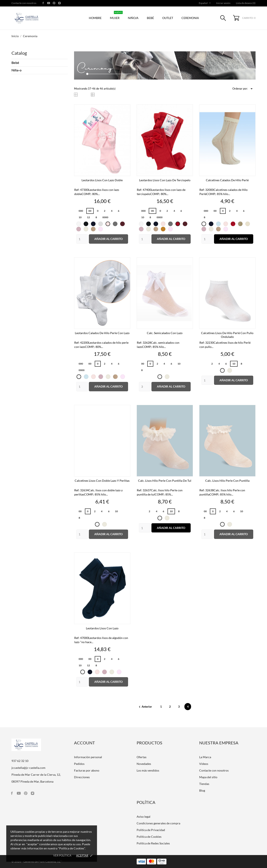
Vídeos (204, 764)
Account (84, 743)
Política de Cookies (149, 837)
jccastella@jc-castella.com (28, 768)
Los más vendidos (148, 770)
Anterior (145, 707)
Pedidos (79, 764)
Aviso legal (144, 817)
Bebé (150, 18)
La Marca (205, 757)
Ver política (62, 855)
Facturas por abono (87, 770)
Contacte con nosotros (24, 3)
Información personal (88, 757)
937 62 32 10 (20, 761)
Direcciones (82, 777)
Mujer (116, 16)
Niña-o (16, 70)
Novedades (144, 764)
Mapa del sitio (208, 777)
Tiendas (204, 784)
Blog (202, 790)
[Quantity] (82, 239)
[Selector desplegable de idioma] (205, 3)
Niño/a (133, 18)
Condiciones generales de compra (158, 823)
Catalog (19, 53)
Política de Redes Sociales (153, 843)
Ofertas (142, 757)
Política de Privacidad (151, 830)
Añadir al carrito (108, 239)
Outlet (168, 18)
